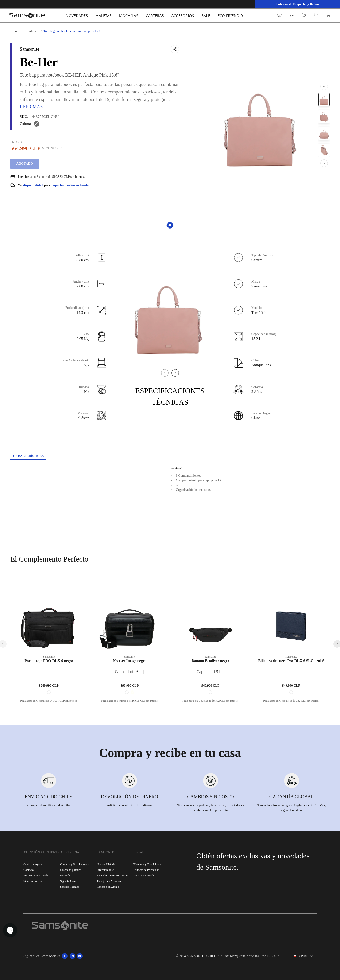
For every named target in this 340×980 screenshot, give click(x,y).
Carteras (32, 31)
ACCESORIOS (183, 16)
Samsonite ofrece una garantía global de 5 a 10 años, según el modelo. (292, 808)
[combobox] (300, 957)
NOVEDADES (77, 16)
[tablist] (170, 457)
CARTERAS (155, 16)
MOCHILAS (129, 16)
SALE (206, 16)
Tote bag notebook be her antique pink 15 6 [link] (72, 31)
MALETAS (103, 16)
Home (14, 31)
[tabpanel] (170, 503)
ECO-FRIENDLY (231, 16)
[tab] (30, 456)
